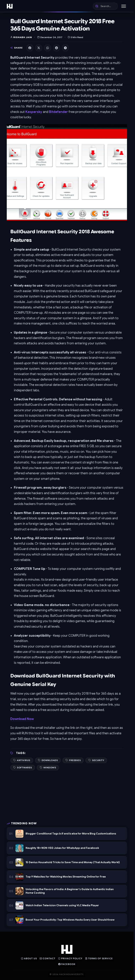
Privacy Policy (70, 958)
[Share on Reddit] (56, 48)
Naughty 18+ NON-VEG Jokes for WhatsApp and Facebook (62, 848)
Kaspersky (34, 112)
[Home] (10, 6)
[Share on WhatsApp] (48, 48)
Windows (50, 768)
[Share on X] (39, 48)
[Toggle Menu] (124, 6)
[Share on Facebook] (30, 48)
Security (98, 760)
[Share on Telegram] (65, 48)
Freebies (75, 760)
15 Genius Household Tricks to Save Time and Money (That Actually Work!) (73, 862)
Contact (48, 958)
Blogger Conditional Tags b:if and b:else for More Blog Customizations (71, 834)
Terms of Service (99, 958)
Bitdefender (58, 112)
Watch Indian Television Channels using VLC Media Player (62, 905)
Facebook (67, 964)
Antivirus (24, 760)
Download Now (22, 719)
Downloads (50, 760)
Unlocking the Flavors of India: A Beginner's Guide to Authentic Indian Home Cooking (70, 891)
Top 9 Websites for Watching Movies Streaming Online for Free (66, 877)
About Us (29, 958)
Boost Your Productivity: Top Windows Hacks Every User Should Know (70, 920)
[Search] (105, 6)
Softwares (24, 768)
